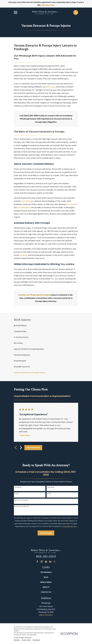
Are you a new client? (22, 500)
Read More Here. (48, 5)
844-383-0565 (46, 557)
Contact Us (46, 592)
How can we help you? (22, 506)
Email (49, 494)
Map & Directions (46, 615)
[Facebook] (37, 562)
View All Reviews (33, 448)
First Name (18, 487)
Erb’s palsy (71, 204)
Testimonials (46, 572)
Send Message (46, 533)
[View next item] (21, 448)
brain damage (27, 201)
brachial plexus (24, 208)
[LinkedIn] (50, 562)
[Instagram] (42, 562)
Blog (46, 577)
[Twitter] (55, 562)
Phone (17, 494)
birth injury (51, 87)
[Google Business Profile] (46, 562)
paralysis (23, 255)
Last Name (51, 487)
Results (46, 587)
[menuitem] (46, 326)
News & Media (46, 582)
